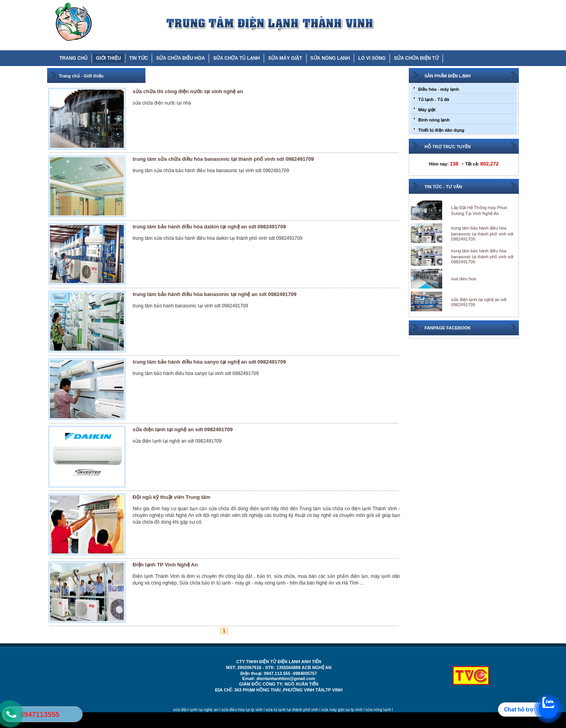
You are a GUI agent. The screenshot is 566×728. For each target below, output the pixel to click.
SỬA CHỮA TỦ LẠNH (236, 58)
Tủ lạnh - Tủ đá (434, 99)
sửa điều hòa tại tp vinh (242, 710)
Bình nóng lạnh (434, 120)
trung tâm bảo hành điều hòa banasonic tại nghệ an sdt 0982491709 (215, 294)
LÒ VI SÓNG (372, 58)
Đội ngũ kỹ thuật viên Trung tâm (172, 497)
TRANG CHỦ (74, 58)
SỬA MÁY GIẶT (285, 58)
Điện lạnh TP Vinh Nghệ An (165, 565)
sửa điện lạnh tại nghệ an (196, 710)
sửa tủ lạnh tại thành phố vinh (292, 710)
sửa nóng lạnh (378, 710)
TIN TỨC (139, 58)
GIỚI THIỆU (108, 58)
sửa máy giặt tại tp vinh (342, 710)
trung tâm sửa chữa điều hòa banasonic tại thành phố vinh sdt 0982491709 (223, 159)
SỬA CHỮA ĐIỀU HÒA (180, 58)
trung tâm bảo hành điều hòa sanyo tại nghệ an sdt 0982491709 (209, 362)
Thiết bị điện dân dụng (441, 130)
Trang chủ (69, 76)
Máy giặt (427, 110)
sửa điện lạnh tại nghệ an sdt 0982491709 (183, 429)
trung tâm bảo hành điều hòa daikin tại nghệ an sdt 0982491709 (209, 227)
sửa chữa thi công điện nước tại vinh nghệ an (188, 91)
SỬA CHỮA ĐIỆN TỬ (416, 58)
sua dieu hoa (464, 279)
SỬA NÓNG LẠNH (330, 58)
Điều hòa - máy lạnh (439, 89)
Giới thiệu (94, 76)
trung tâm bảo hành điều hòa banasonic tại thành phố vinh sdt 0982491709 (482, 233)
